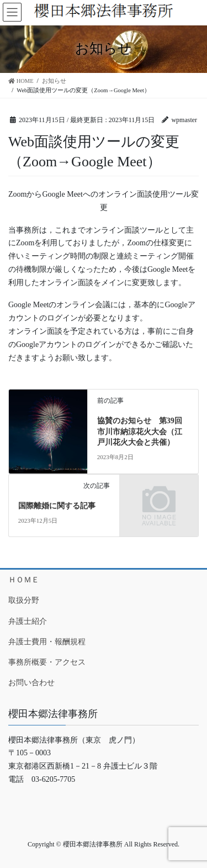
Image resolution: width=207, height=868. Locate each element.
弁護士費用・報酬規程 (47, 642)
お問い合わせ (31, 683)
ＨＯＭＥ (24, 580)
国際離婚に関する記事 (57, 506)
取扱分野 (24, 600)
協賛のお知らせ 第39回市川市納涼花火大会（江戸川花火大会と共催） (140, 432)
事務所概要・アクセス (47, 662)
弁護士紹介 (28, 621)
